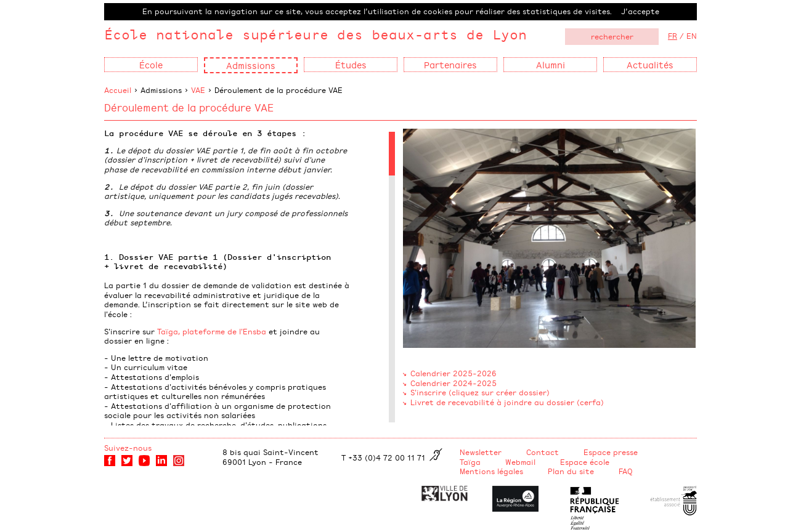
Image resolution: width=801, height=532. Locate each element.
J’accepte (640, 11)
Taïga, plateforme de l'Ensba (212, 331)
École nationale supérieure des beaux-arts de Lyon (315, 34)
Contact (543, 452)
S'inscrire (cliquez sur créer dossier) (480, 392)
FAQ (626, 471)
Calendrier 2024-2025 (453, 383)
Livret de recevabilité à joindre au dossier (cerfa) (507, 402)
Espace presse (611, 452)
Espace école (585, 462)
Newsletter (481, 452)
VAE (198, 90)
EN (692, 36)
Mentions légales (491, 471)
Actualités (650, 64)
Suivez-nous (128, 448)
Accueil (118, 90)
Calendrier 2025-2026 (453, 373)
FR (673, 36)
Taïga (470, 462)
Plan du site (571, 471)
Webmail (520, 462)
